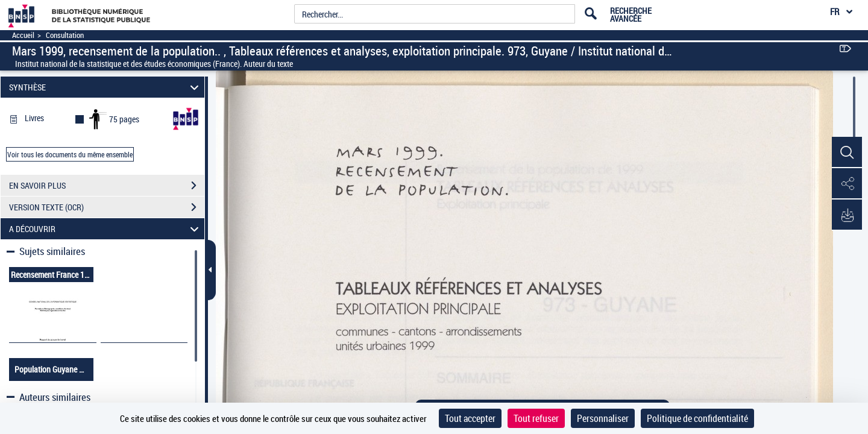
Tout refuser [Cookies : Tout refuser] (536, 418)
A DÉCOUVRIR (106, 229)
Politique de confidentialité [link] (697, 418)
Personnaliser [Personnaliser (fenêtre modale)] (603, 418)
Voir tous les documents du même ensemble (70, 154)
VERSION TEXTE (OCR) (107, 207)
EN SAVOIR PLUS (107, 186)
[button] (847, 153)
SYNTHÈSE (106, 87)
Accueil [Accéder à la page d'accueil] (23, 35)
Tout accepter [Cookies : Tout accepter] (470, 418)
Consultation (65, 35)
